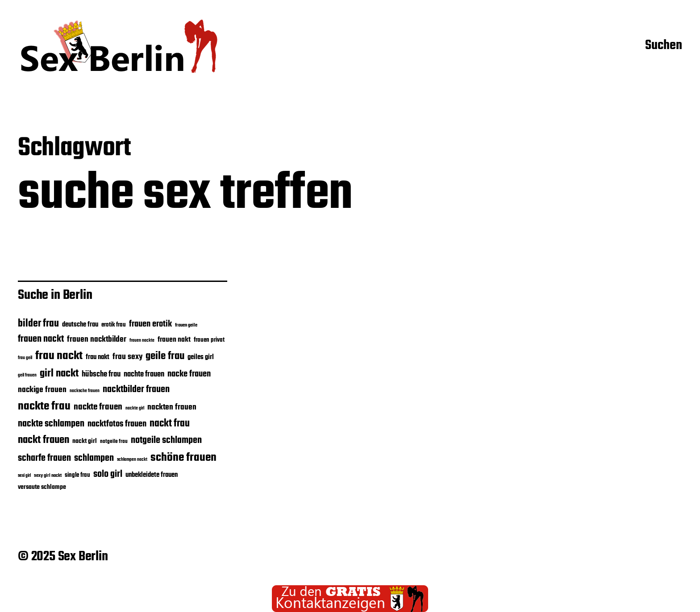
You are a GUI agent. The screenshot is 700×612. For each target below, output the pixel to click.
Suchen (664, 46)
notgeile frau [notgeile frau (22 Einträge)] (114, 441)
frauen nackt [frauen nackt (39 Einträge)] (41, 339)
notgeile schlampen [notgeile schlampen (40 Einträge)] (166, 440)
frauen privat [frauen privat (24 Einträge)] (209, 340)
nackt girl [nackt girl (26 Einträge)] (85, 441)
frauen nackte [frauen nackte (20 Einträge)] (142, 340)
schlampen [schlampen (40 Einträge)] (94, 458)
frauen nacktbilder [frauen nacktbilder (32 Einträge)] (97, 339)
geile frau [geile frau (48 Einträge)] (165, 356)
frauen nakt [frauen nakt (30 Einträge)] (174, 340)
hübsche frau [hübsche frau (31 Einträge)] (101, 374)
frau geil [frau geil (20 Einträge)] (25, 358)
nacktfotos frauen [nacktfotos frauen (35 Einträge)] (117, 424)
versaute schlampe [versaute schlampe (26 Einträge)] (42, 487)
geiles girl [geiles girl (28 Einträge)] (201, 357)
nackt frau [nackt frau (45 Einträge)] (170, 424)
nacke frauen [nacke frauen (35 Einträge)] (189, 374)
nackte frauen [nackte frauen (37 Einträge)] (98, 407)
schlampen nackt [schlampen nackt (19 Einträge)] (132, 460)
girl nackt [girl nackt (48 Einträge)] (59, 374)
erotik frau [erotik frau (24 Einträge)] (114, 325)
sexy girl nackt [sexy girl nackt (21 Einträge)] (48, 476)
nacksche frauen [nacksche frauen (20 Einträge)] (85, 391)
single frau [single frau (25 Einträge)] (77, 475)
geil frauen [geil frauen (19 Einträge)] (27, 375)
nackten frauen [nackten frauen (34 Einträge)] (172, 407)
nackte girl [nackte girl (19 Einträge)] (135, 408)
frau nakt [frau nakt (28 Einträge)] (98, 357)
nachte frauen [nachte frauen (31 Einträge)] (144, 374)
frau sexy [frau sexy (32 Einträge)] (127, 357)
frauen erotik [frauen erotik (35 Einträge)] (150, 324)
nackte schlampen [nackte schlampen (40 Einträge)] (51, 424)
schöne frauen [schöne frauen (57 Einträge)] (183, 458)
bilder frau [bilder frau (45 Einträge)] (38, 324)
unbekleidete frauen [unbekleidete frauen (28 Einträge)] (152, 475)
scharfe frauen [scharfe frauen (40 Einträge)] (44, 458)
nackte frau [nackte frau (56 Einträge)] (44, 406)
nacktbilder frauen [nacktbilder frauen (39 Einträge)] (136, 390)
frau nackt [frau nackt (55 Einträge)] (59, 356)
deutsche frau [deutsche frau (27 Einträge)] (80, 325)
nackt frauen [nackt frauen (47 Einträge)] (44, 440)
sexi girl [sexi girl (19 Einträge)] (24, 476)
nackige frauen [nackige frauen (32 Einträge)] (42, 390)
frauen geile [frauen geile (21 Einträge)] (186, 325)
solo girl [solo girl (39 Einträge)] (108, 474)
